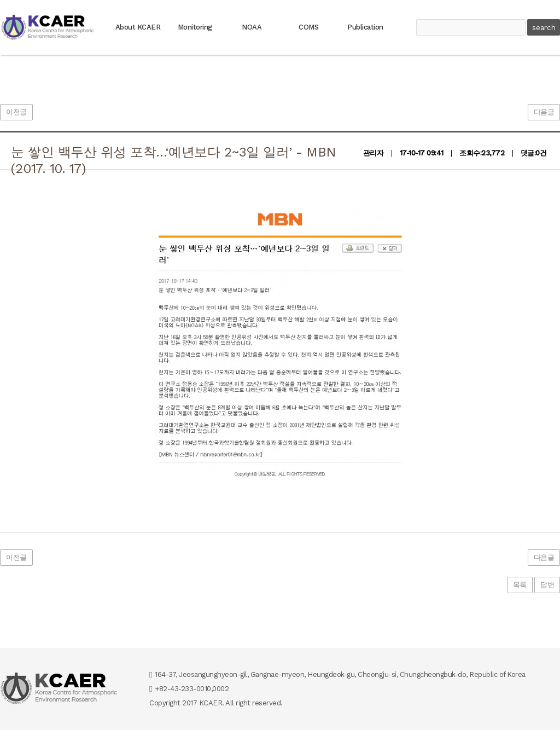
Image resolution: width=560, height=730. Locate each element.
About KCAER (138, 27)
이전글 (16, 112)
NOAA (252, 27)
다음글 (544, 112)
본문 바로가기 (0, 0)
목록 (520, 585)
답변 (547, 585)
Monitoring (195, 27)
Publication (365, 27)
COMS (308, 27)
